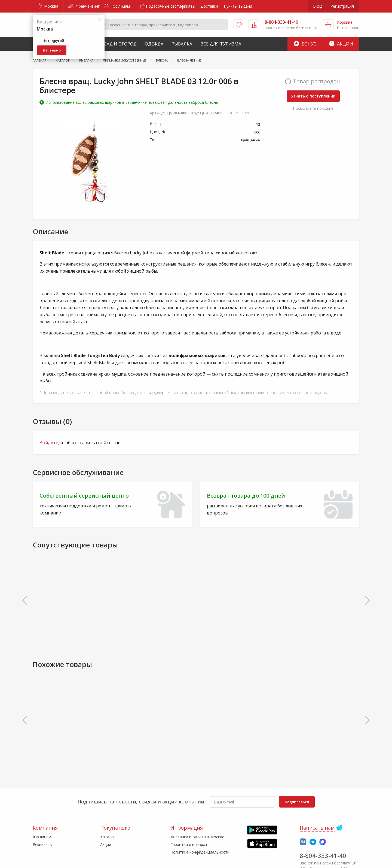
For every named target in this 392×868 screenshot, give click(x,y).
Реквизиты (43, 844)
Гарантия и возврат (189, 844)
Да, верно (52, 50)
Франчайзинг (84, 6)
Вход (318, 6)
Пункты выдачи (238, 6)
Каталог (108, 837)
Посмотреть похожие (313, 108)
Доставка (209, 6)
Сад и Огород (120, 44)
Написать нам (317, 828)
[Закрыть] (100, 20)
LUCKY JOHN (238, 113)
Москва (48, 6)
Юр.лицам (117, 6)
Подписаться (297, 802)
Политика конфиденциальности (200, 852)
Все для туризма (221, 44)
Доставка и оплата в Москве (197, 837)
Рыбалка (182, 44)
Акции (341, 44)
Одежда (154, 44)
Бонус (305, 44)
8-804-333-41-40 (323, 855)
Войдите (49, 443)
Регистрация (342, 6)
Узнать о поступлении (313, 96)
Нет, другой (53, 41)
